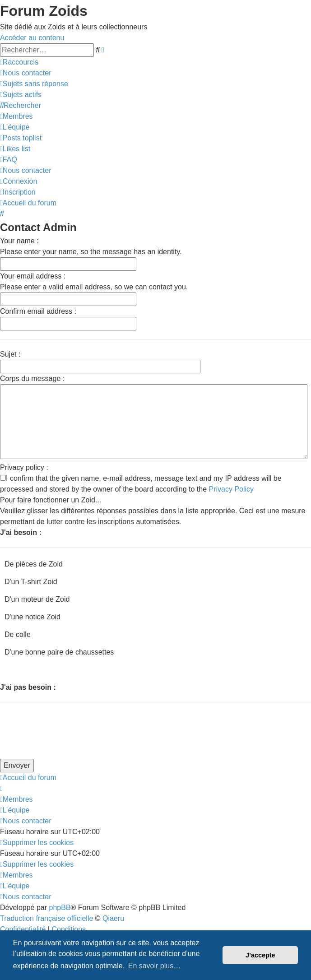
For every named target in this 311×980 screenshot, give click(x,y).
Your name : (19, 241)
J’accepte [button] (260, 955)
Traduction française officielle (46, 918)
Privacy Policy (232, 489)
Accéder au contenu (32, 38)
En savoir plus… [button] (155, 966)
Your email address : (33, 276)
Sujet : (10, 354)
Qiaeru (113, 918)
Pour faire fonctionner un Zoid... (51, 500)
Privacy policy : (24, 467)
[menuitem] (26, 73)
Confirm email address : (38, 311)
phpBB (60, 908)
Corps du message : (32, 379)
